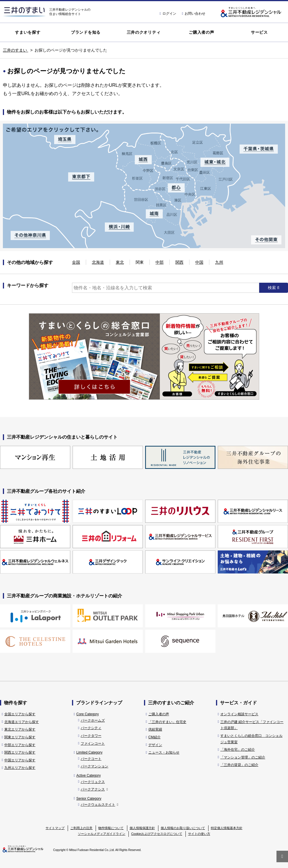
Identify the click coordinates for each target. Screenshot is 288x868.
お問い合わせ (194, 14)
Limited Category (89, 752)
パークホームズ (93, 720)
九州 (219, 262)
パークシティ (91, 728)
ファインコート (93, 744)
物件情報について (111, 828)
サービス (259, 32)
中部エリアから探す (20, 745)
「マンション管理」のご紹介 (243, 757)
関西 (179, 262)
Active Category (89, 775)
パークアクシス (94, 789)
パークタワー (91, 736)
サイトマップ (55, 828)
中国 (199, 262)
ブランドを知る (86, 32)
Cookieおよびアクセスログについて (157, 834)
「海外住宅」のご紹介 (238, 750)
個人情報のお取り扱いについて (183, 828)
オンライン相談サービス (239, 714)
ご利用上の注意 (81, 828)
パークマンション (94, 766)
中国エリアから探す (20, 760)
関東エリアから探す (20, 737)
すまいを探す (28, 32)
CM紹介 (155, 737)
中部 (160, 262)
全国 (76, 262)
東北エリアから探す (20, 729)
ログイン (168, 14)
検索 (272, 288)
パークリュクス (93, 782)
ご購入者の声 (201, 32)
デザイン (155, 745)
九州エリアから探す (20, 768)
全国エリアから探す (20, 714)
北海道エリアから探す (22, 722)
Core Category (88, 714)
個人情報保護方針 (142, 828)
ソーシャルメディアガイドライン (102, 834)
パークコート (91, 759)
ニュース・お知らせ (164, 752)
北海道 (98, 262)
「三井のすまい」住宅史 (167, 722)
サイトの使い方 (199, 834)
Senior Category (89, 799)
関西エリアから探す (20, 752)
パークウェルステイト (99, 805)
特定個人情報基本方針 (227, 828)
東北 (120, 262)
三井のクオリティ (144, 32)
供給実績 (155, 729)
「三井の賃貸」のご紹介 (239, 765)
